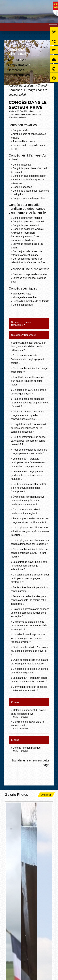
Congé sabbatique (23, 305)
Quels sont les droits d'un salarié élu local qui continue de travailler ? (30, 651)
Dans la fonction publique (27, 748)
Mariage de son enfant (25, 297)
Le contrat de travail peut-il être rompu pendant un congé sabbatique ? (29, 566)
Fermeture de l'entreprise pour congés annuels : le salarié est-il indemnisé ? (28, 600)
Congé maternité (22, 165)
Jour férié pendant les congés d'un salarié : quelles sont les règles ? (28, 381)
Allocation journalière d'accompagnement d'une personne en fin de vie (25, 236)
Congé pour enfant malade (27, 218)
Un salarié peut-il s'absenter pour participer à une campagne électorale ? (30, 578)
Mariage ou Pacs (22, 294)
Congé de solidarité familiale (28, 229)
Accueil (13, 60)
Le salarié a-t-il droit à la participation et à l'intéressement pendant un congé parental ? (28, 462)
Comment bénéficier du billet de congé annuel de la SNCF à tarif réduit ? (29, 553)
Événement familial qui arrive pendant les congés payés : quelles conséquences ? (28, 501)
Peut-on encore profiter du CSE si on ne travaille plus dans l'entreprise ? (29, 488)
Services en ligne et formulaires (21, 323)
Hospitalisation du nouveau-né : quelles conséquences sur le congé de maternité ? (29, 428)
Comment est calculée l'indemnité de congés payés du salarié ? (28, 359)
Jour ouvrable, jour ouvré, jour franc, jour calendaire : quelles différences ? (28, 346)
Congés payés (21, 130)
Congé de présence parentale (29, 222)
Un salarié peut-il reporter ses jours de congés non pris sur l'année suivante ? (28, 638)
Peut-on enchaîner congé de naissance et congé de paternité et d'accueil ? (30, 403)
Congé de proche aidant (26, 225)
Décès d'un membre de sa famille (31, 301)
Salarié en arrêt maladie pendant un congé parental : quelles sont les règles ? (30, 613)
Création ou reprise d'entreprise (30, 274)
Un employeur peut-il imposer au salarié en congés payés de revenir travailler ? (30, 531)
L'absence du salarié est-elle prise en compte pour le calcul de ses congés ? (29, 625)
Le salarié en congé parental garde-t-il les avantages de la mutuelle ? (27, 475)
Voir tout (46, 795)
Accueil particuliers (22, 86)
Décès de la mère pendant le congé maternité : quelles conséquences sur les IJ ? (28, 415)
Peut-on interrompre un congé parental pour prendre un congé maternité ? (28, 441)
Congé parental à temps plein (29, 198)
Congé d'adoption (22, 187)
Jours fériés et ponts (24, 141)
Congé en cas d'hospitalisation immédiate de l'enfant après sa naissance (28, 180)
